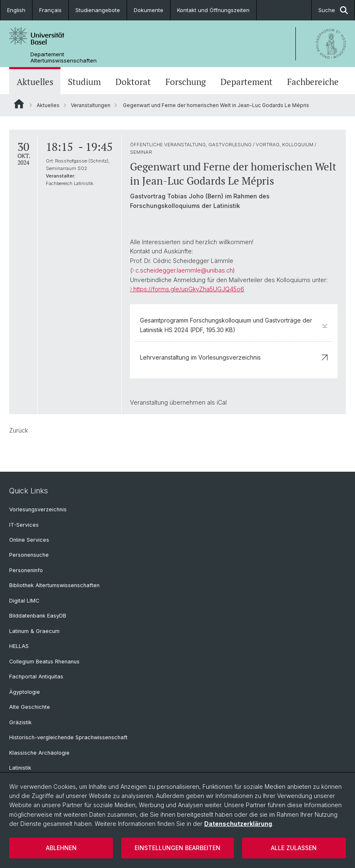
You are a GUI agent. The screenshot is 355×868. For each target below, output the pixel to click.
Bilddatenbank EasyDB (38, 616)
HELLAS (19, 646)
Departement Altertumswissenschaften (64, 58)
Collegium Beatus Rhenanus (44, 662)
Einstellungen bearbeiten (177, 848)
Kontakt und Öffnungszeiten (213, 10)
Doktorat (133, 82)
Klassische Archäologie (39, 753)
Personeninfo (26, 570)
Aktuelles (35, 82)
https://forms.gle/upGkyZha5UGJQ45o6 (189, 289)
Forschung (186, 82)
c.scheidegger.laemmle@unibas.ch (184, 270)
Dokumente (149, 10)
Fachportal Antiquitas (36, 677)
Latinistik (20, 768)
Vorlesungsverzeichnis (38, 509)
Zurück (19, 430)
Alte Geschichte (30, 707)
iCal (222, 402)
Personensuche (29, 555)
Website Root (19, 104)
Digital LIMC (24, 601)
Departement (246, 82)
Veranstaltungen (91, 105)
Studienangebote (98, 10)
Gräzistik (20, 722)
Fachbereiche (313, 82)
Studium (84, 82)
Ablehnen (61, 848)
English (16, 10)
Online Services (29, 540)
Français (50, 10)
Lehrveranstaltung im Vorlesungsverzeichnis (234, 357)
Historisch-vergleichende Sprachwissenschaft (68, 737)
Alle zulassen (294, 848)
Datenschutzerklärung (238, 824)
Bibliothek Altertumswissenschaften (54, 585)
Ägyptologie (25, 692)
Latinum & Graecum (34, 631)
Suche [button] (333, 10)
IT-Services (24, 525)
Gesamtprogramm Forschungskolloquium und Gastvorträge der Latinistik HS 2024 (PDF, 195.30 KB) (234, 325)
